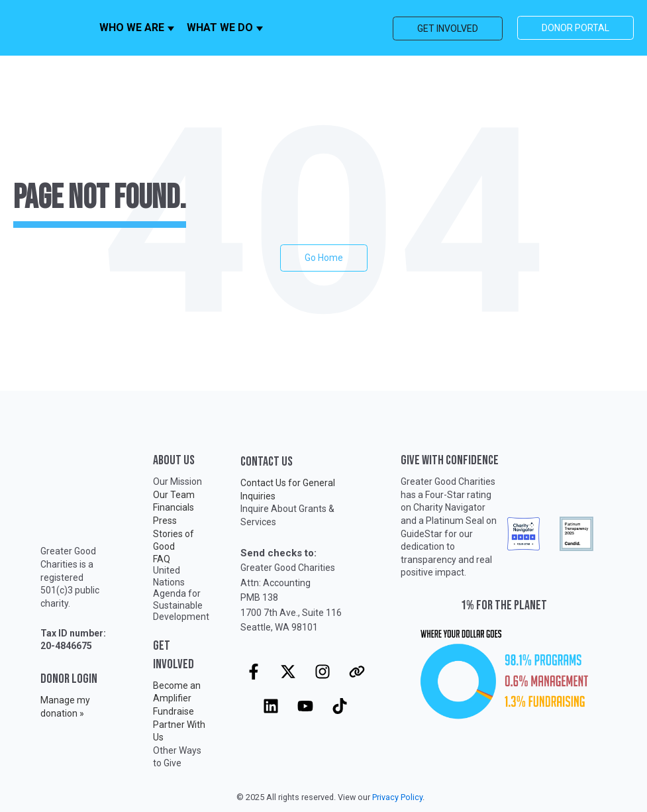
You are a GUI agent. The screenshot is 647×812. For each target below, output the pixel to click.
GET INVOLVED (448, 28)
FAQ (162, 559)
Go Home (324, 258)
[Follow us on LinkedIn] (271, 706)
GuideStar (422, 534)
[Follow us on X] (288, 672)
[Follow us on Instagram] (323, 672)
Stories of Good (174, 540)
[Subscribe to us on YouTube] (305, 706)
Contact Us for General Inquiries (288, 489)
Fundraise (174, 711)
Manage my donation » (65, 707)
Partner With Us (179, 731)
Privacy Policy (397, 797)
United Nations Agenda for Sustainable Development (181, 593)
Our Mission (177, 482)
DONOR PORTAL (575, 28)
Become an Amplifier (177, 692)
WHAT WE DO (220, 27)
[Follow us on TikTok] (340, 706)
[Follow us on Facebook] (254, 672)
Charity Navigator (449, 507)
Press (165, 521)
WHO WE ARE (132, 27)
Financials (174, 507)
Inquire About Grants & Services (287, 515)
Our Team (174, 495)
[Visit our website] (357, 672)
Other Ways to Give (177, 757)
